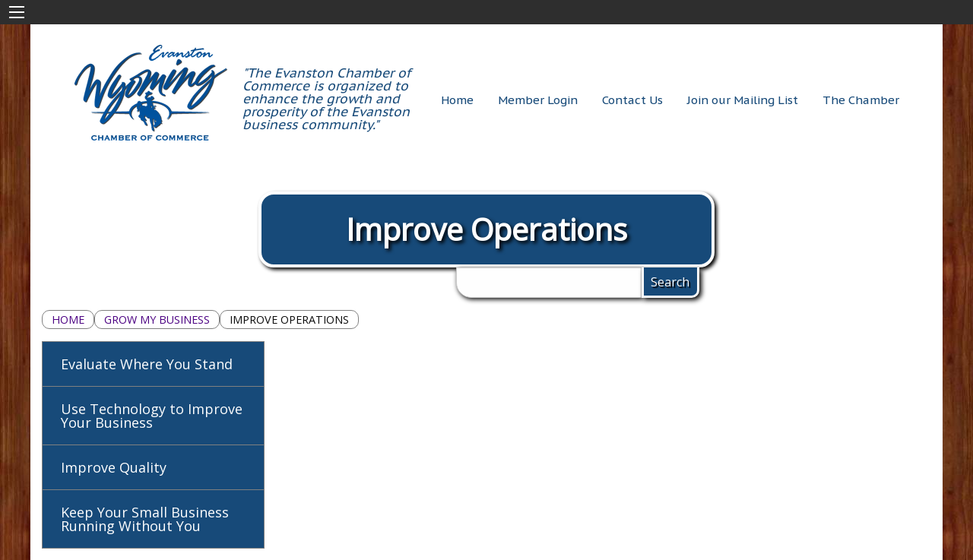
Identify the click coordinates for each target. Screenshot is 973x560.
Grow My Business (157, 320)
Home (68, 320)
